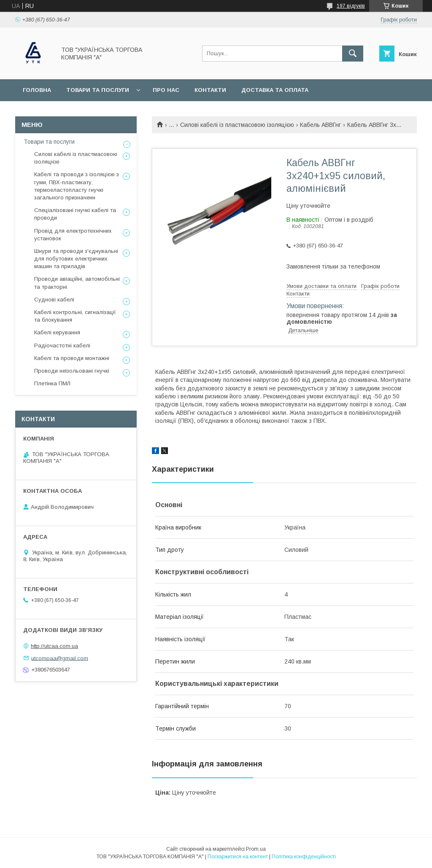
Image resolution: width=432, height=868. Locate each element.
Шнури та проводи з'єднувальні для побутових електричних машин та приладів (76, 259)
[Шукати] (353, 54)
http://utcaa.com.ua (54, 646)
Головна (37, 90)
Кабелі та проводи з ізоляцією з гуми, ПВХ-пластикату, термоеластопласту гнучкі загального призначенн (77, 186)
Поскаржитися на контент (238, 857)
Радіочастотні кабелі (62, 345)
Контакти (210, 90)
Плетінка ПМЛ (52, 383)
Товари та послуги (98, 90)
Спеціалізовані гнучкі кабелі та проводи (75, 214)
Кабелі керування (57, 332)
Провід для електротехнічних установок (73, 235)
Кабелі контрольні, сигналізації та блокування (75, 316)
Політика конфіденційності (304, 857)
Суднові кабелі (54, 300)
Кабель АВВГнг (320, 125)
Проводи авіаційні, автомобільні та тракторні (77, 283)
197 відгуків (351, 6)
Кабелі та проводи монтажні (72, 358)
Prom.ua (256, 849)
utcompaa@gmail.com (60, 658)
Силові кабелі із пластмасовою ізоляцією (237, 125)
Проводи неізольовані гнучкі (72, 371)
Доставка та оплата (275, 90)
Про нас (166, 90)
